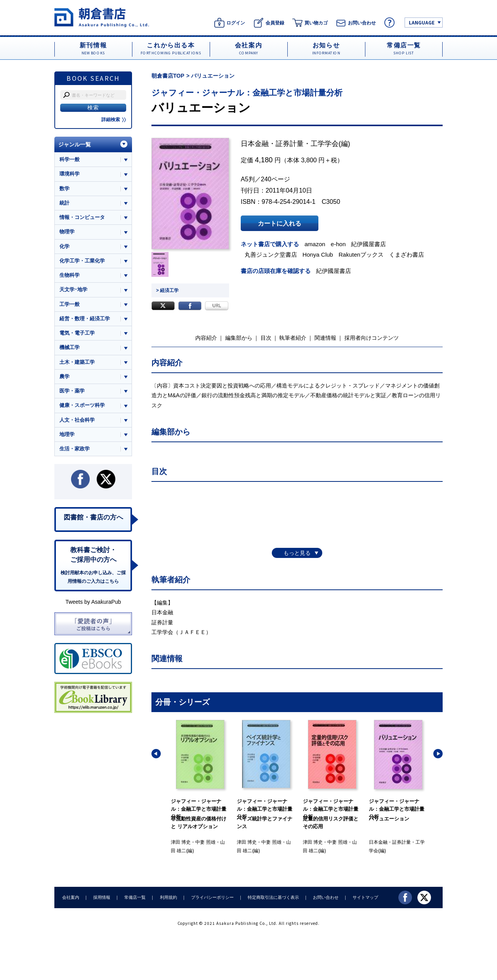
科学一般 (70, 159)
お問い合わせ (325, 897)
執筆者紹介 (293, 338)
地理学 (67, 434)
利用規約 (168, 897)
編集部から (239, 338)
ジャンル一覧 (75, 144)
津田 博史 (181, 842)
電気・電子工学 (77, 333)
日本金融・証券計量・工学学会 (290, 144)
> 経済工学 (167, 290)
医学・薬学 (72, 391)
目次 (266, 338)
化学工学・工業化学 (82, 261)
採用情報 (102, 897)
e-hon (338, 244)
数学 (64, 189)
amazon (315, 244)
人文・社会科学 (77, 420)
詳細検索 (114, 120)
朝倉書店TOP (168, 76)
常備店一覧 (135, 897)
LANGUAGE (422, 22)
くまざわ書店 (407, 255)
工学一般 (70, 304)
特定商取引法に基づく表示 (273, 897)
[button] (156, 754)
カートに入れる (280, 223)
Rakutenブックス (361, 255)
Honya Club (318, 255)
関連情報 (325, 338)
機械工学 (70, 347)
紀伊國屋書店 (369, 244)
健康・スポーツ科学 (82, 405)
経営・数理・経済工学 (85, 319)
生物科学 (70, 275)
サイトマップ (365, 897)
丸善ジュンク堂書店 (271, 255)
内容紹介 (206, 338)
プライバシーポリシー (212, 897)
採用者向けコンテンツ (372, 338)
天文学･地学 (73, 289)
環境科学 (70, 174)
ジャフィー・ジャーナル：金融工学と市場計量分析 (247, 93)
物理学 (67, 232)
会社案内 (71, 897)
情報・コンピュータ (82, 217)
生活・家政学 (75, 449)
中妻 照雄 (205, 842)
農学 (64, 376)
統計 (64, 203)
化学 (64, 246)
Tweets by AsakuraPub (93, 602)
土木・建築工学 (77, 362)
